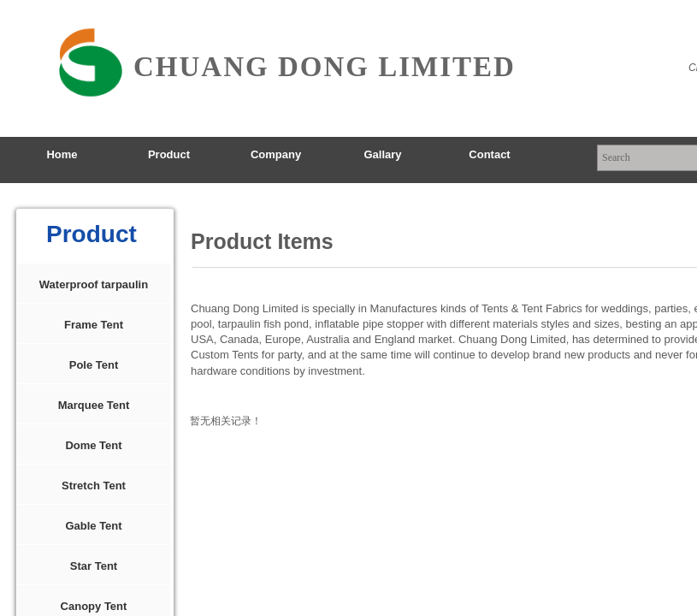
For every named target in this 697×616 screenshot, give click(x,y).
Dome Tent (93, 445)
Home (62, 154)
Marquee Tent (94, 405)
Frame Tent (94, 325)
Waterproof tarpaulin (94, 284)
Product (169, 154)
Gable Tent (93, 526)
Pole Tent (94, 365)
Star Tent (94, 566)
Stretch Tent (94, 486)
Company (276, 154)
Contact (489, 154)
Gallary (382, 154)
